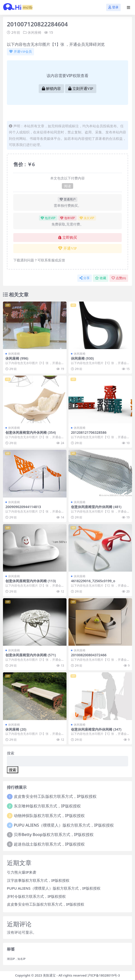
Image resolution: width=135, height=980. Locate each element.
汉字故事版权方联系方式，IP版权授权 (38, 880)
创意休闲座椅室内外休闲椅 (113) (31, 581)
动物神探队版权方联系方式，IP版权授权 (49, 816)
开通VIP (67, 248)
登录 (113, 7)
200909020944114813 (23, 507)
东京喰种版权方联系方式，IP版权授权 (47, 806)
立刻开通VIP (81, 89)
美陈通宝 (49, 975)
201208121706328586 (89, 432)
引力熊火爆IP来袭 (22, 872)
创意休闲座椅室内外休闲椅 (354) (31, 432)
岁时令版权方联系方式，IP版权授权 (36, 896)
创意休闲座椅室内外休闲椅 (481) (96, 507)
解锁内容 (51, 89)
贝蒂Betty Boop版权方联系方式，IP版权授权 (54, 835)
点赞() (119, 278)
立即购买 (68, 238)
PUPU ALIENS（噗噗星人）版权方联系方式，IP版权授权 (64, 825)
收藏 (101, 278)
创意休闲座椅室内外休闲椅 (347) (96, 729)
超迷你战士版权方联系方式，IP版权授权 (49, 844)
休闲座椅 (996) (17, 358)
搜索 (11, 753)
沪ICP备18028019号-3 (104, 975)
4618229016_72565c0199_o (93, 581)
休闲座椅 (34, 32)
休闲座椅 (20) (16, 729)
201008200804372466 (89, 655)
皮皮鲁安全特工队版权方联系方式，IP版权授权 (55, 796)
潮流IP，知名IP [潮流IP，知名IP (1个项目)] (16, 959)
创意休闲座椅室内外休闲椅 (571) (31, 655)
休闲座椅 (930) (82, 358)
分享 (85, 278)
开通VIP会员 (20, 52)
